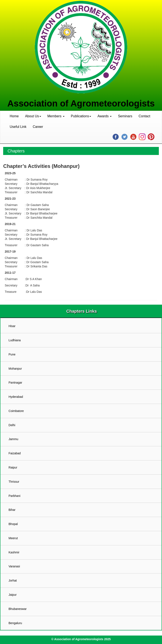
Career (38, 127)
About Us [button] (33, 116)
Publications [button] (81, 116)
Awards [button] (105, 116)
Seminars (125, 116)
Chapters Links (81, 311)
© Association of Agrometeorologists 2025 (81, 639)
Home (14, 116)
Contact (144, 116)
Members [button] (56, 116)
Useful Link (18, 127)
